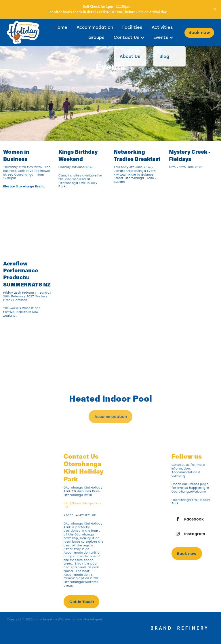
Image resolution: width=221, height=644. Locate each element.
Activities (162, 27)
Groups (96, 37)
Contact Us (129, 37)
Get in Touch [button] (82, 602)
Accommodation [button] (111, 416)
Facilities (132, 27)
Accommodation (95, 27)
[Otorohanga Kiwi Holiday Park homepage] (28, 33)
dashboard (44, 619)
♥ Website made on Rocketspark (79, 619)
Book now (199, 32)
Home (61, 27)
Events (163, 37)
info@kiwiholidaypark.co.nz (83, 505)
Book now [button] (187, 553)
